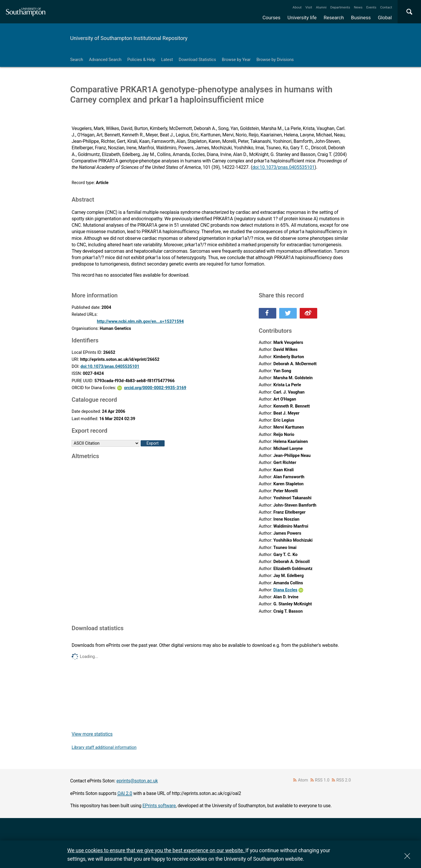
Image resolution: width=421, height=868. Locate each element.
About (297, 7)
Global (385, 18)
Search (77, 60)
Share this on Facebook (268, 313)
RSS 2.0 (344, 780)
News (358, 7)
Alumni (321, 7)
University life (302, 18)
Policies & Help (141, 60)
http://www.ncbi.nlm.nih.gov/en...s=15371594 (140, 322)
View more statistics (92, 734)
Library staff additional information (104, 747)
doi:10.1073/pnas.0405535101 (283, 167)
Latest (167, 60)
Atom (303, 780)
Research (334, 18)
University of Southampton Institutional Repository (129, 38)
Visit (309, 7)
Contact (386, 7)
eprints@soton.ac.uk (137, 781)
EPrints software (159, 806)
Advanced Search (105, 60)
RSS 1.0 (322, 780)
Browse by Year (236, 60)
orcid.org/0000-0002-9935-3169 (155, 388)
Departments (340, 7)
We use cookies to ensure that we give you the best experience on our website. (156, 850)
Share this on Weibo (308, 313)
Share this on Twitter (288, 313)
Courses (271, 18)
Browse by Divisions (275, 60)
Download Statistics (197, 60)
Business (361, 18)
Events (371, 7)
